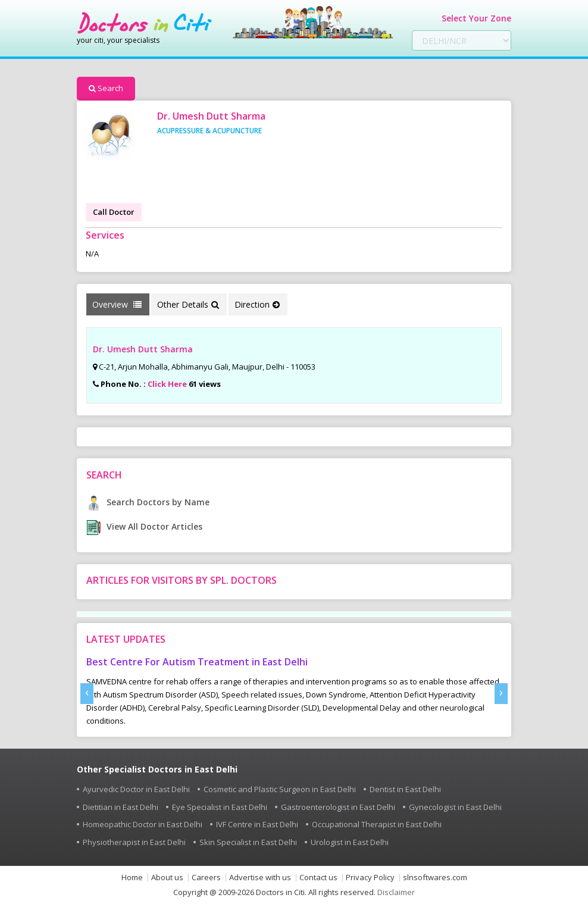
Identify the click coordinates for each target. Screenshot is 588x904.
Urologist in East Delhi (350, 842)
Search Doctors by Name (148, 502)
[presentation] (87, 694)
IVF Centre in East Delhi (257, 824)
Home (132, 878)
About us (167, 878)
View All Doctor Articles (144, 526)
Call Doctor (114, 212)
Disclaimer (396, 892)
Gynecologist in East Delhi (455, 807)
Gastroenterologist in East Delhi (338, 807)
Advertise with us (260, 878)
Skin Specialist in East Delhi (248, 842)
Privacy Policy (370, 878)
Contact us (318, 878)
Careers (206, 878)
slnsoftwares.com (435, 878)
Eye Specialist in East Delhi (220, 807)
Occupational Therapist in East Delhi (377, 824)
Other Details (188, 304)
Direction (257, 304)
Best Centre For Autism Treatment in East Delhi (197, 662)
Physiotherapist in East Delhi (134, 842)
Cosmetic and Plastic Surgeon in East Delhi (280, 789)
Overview (117, 304)
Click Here (167, 384)
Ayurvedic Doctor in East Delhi (136, 789)
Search (106, 88)
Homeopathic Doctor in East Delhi (143, 824)
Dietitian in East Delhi (121, 807)
